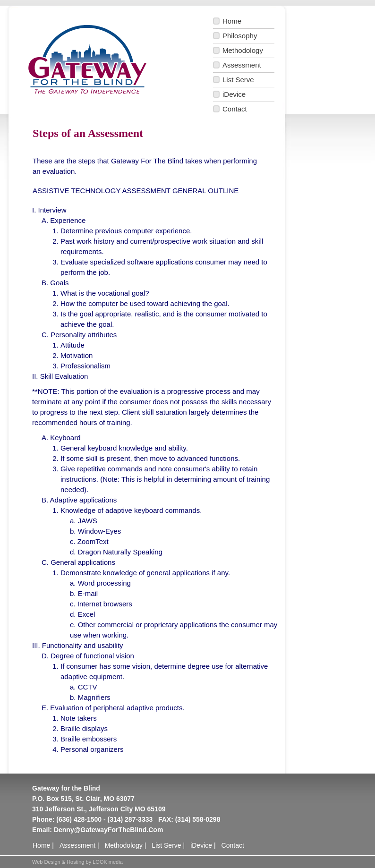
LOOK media (108, 862)
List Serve (238, 80)
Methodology (243, 50)
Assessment (242, 65)
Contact (235, 109)
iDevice (234, 94)
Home (232, 21)
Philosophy (240, 36)
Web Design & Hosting (58, 862)
